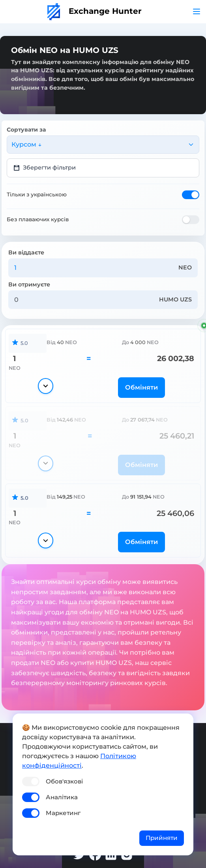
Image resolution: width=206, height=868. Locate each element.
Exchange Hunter (95, 11)
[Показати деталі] (46, 386)
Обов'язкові (64, 781)
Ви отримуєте (29, 284)
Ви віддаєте (26, 252)
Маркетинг (63, 813)
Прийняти (162, 838)
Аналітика (62, 797)
